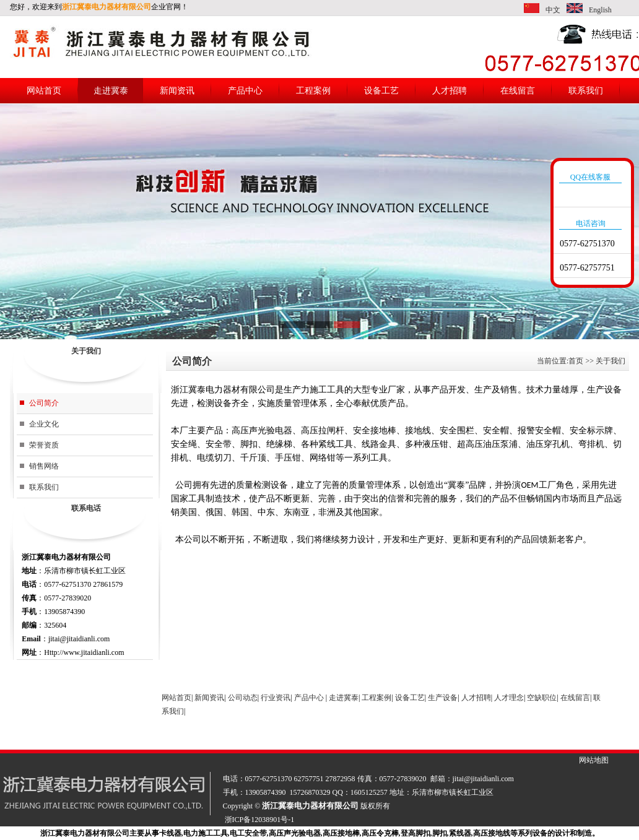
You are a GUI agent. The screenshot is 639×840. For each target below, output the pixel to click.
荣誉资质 (44, 445)
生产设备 (443, 698)
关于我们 (86, 351)
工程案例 (313, 91)
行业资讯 (276, 698)
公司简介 (44, 403)
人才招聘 (450, 91)
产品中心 (245, 91)
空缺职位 (542, 698)
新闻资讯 (177, 91)
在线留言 (518, 91)
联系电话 (86, 508)
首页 (576, 361)
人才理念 (509, 698)
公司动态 (243, 698)
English (600, 10)
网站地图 (594, 760)
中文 (553, 10)
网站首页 (44, 91)
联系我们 (586, 91)
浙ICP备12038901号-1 (260, 820)
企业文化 (44, 424)
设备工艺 (381, 91)
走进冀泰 (111, 91)
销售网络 (44, 466)
